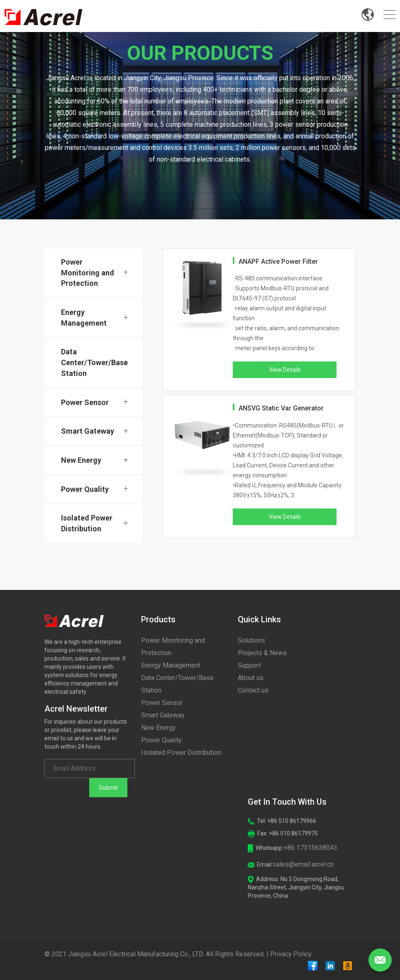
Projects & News (262, 653)
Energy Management (84, 318)
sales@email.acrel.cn (303, 864)
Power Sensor (85, 402)
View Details (285, 370)
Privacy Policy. (291, 954)
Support (249, 665)
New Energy (81, 460)
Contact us (253, 690)
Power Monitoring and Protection (88, 273)
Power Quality (85, 489)
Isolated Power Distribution (87, 523)
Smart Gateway (88, 431)
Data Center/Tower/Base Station (94, 362)
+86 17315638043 (310, 848)
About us (251, 678)
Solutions (251, 640)
